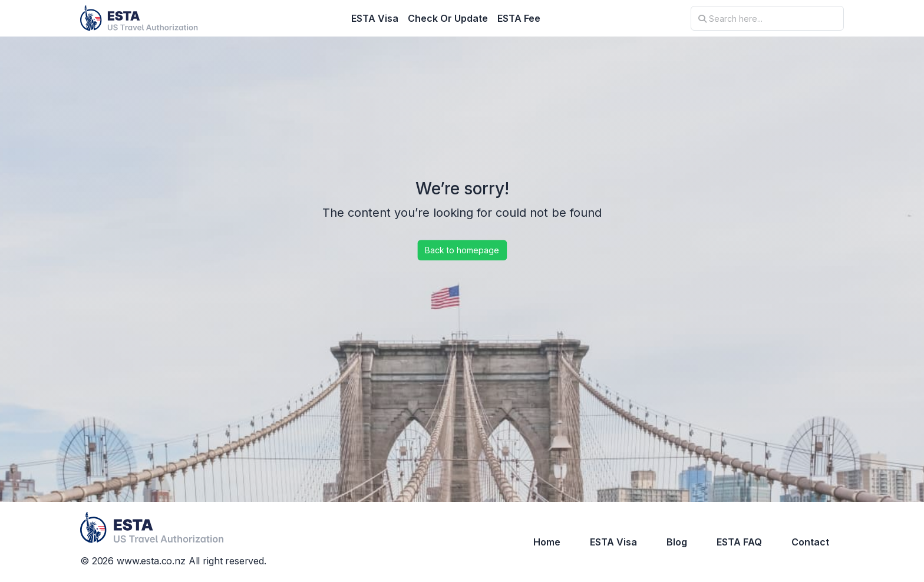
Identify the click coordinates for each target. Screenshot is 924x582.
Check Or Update (448, 18)
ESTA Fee (519, 18)
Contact (810, 542)
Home (547, 542)
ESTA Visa (375, 18)
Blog (677, 542)
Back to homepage (462, 250)
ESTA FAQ (739, 542)
